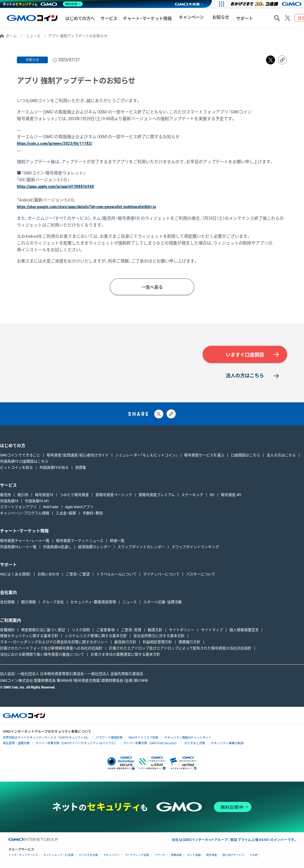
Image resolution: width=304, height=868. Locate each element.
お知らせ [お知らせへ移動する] (216, 19)
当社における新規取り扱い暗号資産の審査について (42, 654)
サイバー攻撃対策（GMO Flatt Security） (144, 743)
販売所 (5, 494)
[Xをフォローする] (288, 18)
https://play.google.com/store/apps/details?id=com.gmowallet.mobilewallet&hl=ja (86, 207)
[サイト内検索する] (277, 18)
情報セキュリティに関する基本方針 (29, 636)
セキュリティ (111, 855)
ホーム (11, 36)
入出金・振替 (66, 513)
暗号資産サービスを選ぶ (204, 455)
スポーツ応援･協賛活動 (163, 602)
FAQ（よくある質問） (15, 574)
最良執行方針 (125, 642)
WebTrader (51, 507)
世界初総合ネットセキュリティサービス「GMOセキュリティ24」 (44, 737)
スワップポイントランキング (195, 547)
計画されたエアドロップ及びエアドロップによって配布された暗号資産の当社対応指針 (180, 648)
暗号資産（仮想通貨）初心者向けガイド (78, 455)
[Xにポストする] (159, 414)
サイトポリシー (182, 630)
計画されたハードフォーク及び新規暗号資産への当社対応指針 (51, 648)
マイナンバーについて (161, 574)
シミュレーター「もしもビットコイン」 (146, 455)
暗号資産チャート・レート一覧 (25, 540)
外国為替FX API (37, 501)
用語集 (81, 467)
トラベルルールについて (116, 574)
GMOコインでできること (20, 455)
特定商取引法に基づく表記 (43, 630)
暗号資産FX (44, 494)
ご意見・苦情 (131, 630)
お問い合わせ (48, 574)
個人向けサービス (233, 855)
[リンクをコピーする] (282, 60)
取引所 (23, 494)
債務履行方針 (189, 642)
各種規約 (7, 630)
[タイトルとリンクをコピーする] (171, 414)
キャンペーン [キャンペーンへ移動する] (190, 19)
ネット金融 (194, 855)
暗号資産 (211, 855)
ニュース (33, 36)
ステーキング (192, 494)
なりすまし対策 (185, 743)
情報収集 (176, 855)
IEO (212, 494)
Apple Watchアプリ (79, 507)
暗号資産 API (231, 494)
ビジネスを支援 (89, 855)
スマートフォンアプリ (18, 507)
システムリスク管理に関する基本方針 (96, 636)
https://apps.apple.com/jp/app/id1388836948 (55, 186)
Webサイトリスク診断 (136, 737)
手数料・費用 (93, 513)
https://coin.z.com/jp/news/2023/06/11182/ (55, 143)
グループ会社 (53, 602)
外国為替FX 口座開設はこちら (24, 461)
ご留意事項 (105, 630)
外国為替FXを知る (54, 467)
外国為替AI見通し (57, 547)
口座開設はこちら (245, 455)
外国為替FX (9, 501)
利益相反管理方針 (157, 642)
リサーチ (160, 855)
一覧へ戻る (152, 287)
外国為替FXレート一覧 (18, 547)
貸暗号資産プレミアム (157, 494)
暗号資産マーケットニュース (80, 540)
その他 (253, 855)
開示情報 (28, 602)
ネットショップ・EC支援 (59, 855)
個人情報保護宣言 (244, 630)
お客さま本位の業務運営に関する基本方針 (125, 654)
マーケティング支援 (137, 855)
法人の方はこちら (245, 375)
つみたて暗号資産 (74, 494)
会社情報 (7, 602)
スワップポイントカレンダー (141, 547)
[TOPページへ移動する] (32, 18)
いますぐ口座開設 (245, 354)
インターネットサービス (23, 855)
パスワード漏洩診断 (104, 737)
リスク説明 (81, 630)
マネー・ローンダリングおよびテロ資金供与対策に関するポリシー (54, 642)
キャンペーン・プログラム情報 (25, 513)
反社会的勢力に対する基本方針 (159, 636)
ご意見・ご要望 (78, 574)
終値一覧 (117, 540)
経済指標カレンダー (94, 547)
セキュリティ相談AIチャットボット (179, 737)
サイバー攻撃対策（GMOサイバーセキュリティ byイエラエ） (73, 743)
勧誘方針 (155, 630)
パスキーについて (201, 574)
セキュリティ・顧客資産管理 (93, 602)
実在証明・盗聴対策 (15, 743)
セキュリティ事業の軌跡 (217, 742)
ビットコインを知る (16, 467)
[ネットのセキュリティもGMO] (43, 4)
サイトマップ (212, 630)
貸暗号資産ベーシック (114, 494)
